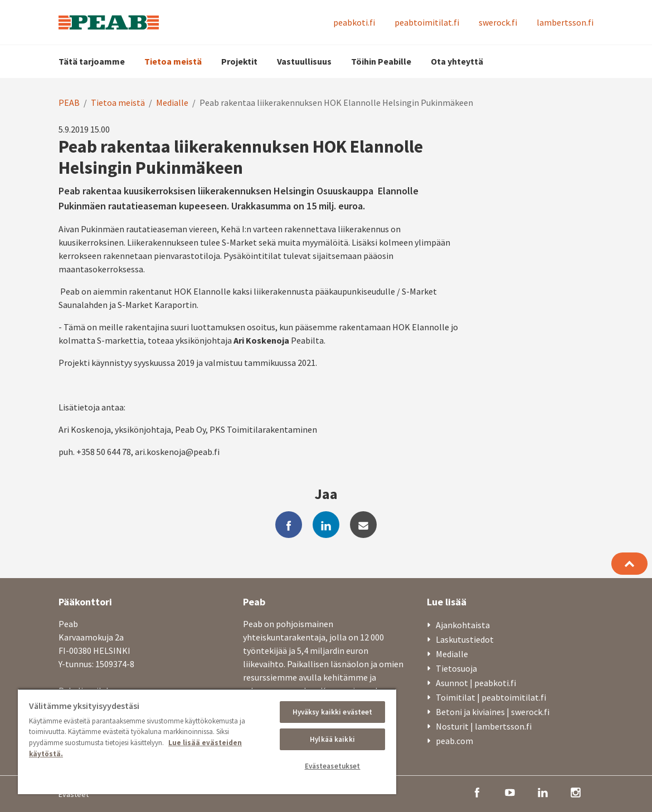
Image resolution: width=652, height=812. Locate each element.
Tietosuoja (456, 668)
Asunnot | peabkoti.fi (476, 683)
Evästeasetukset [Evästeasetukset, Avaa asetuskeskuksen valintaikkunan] (333, 766)
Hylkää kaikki (332, 739)
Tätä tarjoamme (92, 61)
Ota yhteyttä (457, 61)
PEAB (69, 102)
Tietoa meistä (173, 61)
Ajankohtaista (463, 625)
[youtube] (510, 791)
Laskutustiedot (465, 639)
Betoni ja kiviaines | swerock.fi (493, 712)
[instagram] (576, 791)
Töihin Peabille (381, 61)
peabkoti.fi (354, 22)
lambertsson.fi (565, 22)
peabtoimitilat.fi (427, 22)
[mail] (363, 525)
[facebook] (289, 525)
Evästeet (74, 794)
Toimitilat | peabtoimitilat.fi (491, 697)
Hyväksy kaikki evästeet (333, 712)
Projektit (239, 61)
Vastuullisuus (304, 61)
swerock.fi (498, 22)
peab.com (454, 741)
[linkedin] (326, 525)
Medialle (172, 102)
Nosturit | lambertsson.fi (484, 726)
